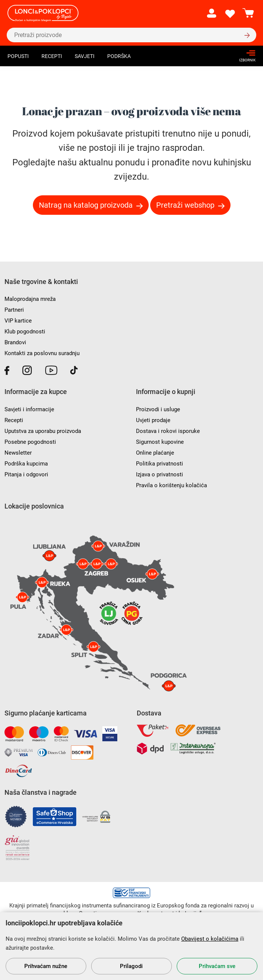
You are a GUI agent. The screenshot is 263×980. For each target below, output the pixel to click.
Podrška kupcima (26, 464)
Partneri (14, 310)
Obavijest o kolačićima (210, 939)
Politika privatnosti (160, 464)
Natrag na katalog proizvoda (86, 205)
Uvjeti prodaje (153, 420)
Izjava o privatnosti (160, 474)
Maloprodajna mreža (30, 299)
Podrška (119, 56)
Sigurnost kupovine (160, 442)
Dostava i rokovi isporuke (168, 431)
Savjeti (85, 56)
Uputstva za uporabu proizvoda (43, 431)
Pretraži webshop (185, 205)
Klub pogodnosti (25, 332)
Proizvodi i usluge (158, 409)
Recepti (52, 56)
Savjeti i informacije (29, 409)
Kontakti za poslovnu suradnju (42, 353)
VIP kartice (18, 321)
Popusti (18, 56)
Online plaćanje (155, 453)
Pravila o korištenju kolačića (171, 485)
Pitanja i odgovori (26, 474)
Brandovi (15, 342)
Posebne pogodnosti (30, 442)
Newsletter (18, 453)
